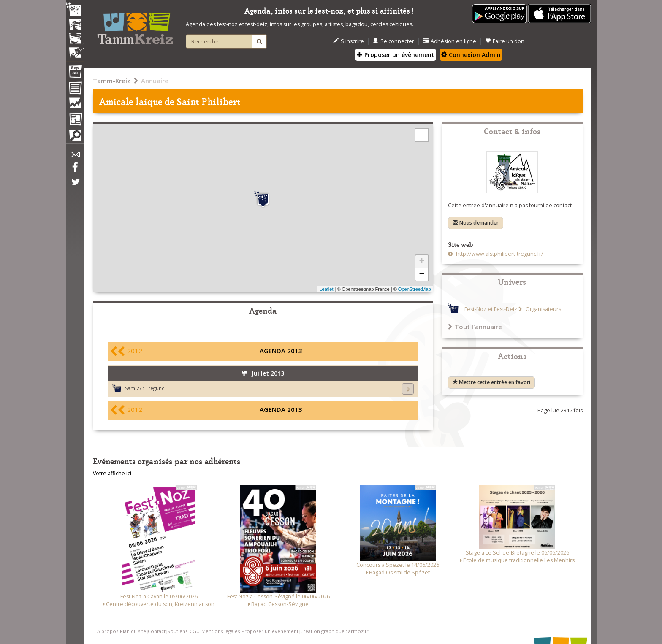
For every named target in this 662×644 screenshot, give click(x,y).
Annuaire (155, 81)
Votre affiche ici (112, 473)
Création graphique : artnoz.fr (334, 631)
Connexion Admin (471, 55)
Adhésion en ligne (450, 41)
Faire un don (505, 41)
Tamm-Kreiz (112, 81)
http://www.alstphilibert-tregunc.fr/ (499, 254)
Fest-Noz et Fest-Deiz (491, 309)
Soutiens (177, 631)
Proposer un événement (270, 631)
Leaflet (326, 289)
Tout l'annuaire (475, 327)
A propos (108, 631)
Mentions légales (221, 631)
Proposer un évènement (396, 55)
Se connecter (393, 41)
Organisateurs (543, 309)
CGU (195, 631)
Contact (157, 631)
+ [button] (422, 262)
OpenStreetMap (415, 289)
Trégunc (155, 388)
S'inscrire (349, 41)
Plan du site (133, 631)
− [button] (422, 274)
